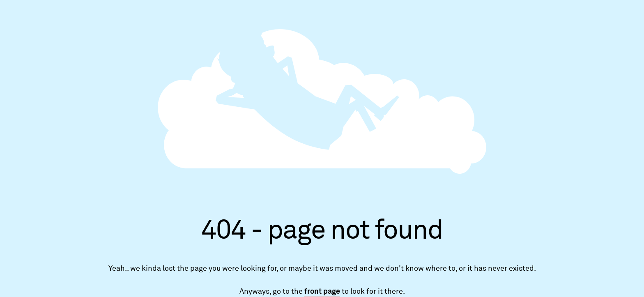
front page (322, 292)
